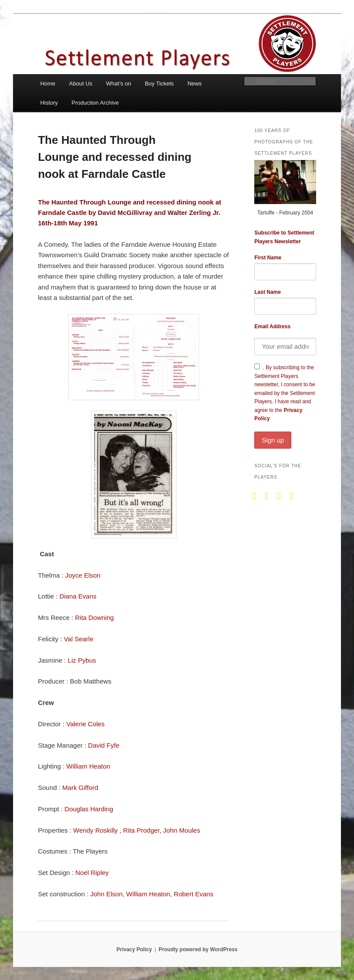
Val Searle (78, 639)
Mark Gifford (80, 788)
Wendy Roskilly (96, 830)
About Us (81, 83)
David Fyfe (104, 745)
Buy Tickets (159, 83)
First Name (268, 258)
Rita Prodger (141, 830)
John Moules (182, 830)
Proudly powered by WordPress (198, 949)
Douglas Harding (89, 809)
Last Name (268, 292)
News (195, 83)
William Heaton (88, 766)
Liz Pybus (82, 660)
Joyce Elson (83, 575)
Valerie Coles (85, 724)
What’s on (119, 83)
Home (48, 83)
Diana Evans (78, 596)
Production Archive (95, 103)
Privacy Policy (134, 949)
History (49, 103)
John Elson (106, 894)
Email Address (272, 327)
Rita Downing (94, 618)
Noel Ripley (92, 873)
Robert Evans (194, 894)
